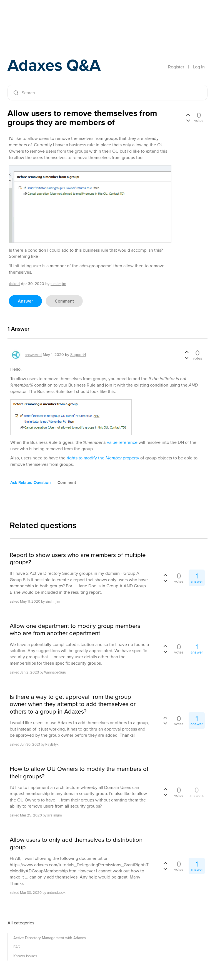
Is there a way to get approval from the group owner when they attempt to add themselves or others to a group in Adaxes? (73, 704)
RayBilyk (52, 744)
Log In (199, 67)
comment (64, 301)
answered (33, 355)
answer (25, 301)
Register (176, 67)
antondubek (56, 893)
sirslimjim (53, 601)
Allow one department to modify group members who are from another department (75, 630)
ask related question (31, 482)
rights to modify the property (103, 458)
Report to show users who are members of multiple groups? (78, 559)
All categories (21, 923)
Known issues (25, 956)
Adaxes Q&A (55, 65)
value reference (122, 442)
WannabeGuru (55, 672)
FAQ (17, 947)
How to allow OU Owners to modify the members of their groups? (79, 773)
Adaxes (34, 16)
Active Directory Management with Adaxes (50, 938)
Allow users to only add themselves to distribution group (76, 844)
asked (14, 284)
